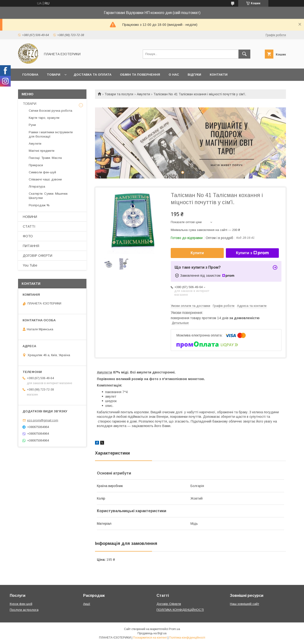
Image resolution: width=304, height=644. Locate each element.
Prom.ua (174, 629)
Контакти (219, 75)
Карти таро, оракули (44, 118)
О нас (174, 75)
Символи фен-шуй (42, 172)
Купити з (252, 253)
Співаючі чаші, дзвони (45, 179)
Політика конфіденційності (187, 638)
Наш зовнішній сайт (245, 604)
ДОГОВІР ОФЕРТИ (38, 256)
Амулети (143, 94)
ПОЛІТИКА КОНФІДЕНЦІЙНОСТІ (180, 610)
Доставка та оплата (93, 75)
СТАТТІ (29, 226)
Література (37, 186)
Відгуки (194, 75)
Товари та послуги (119, 94)
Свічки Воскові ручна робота (50, 111)
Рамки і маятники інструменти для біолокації (51, 134)
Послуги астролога (24, 610)
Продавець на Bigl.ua (152, 633)
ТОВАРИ (30, 104)
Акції (87, 604)
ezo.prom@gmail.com (43, 420)
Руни (32, 125)
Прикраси (36, 165)
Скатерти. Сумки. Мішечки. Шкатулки (48, 196)
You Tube (30, 265)
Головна (30, 75)
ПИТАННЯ (31, 246)
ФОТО (28, 236)
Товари (54, 75)
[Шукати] (244, 54)
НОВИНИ (30, 217)
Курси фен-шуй (21, 604)
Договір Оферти (169, 604)
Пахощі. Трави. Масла (45, 158)
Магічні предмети (42, 151)
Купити (197, 253)
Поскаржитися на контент (150, 638)
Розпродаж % (39, 205)
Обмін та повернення (140, 75)
